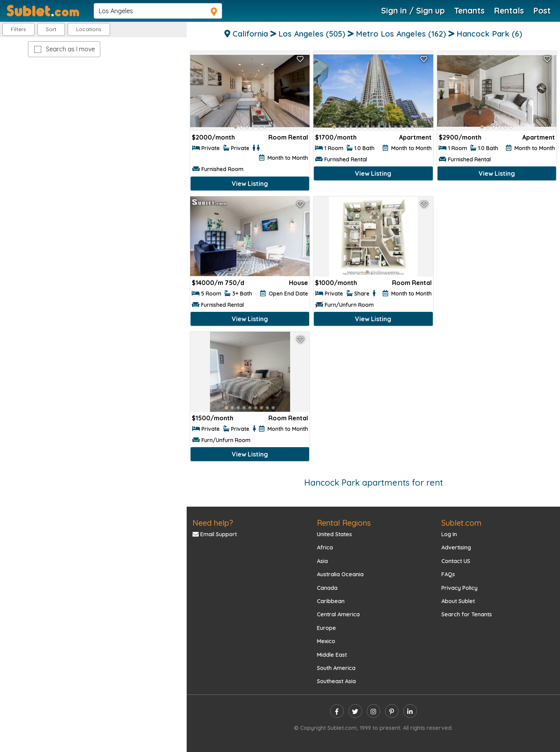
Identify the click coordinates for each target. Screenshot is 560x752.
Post (542, 10)
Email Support (215, 534)
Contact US (456, 561)
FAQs (448, 574)
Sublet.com (461, 523)
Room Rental (288, 137)
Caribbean (331, 601)
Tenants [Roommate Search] (469, 10)
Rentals (509, 10)
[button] (89, 29)
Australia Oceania (340, 574)
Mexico (326, 641)
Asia (322, 561)
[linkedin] (410, 711)
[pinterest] (392, 711)
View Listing (250, 184)
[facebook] (337, 711)
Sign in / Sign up (413, 10)
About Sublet (458, 601)
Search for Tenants (467, 614)
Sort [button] (51, 29)
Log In (449, 534)
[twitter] (355, 711)
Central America (338, 614)
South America (336, 668)
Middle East (332, 655)
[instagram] (374, 711)
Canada (327, 588)
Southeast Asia (336, 681)
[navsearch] (158, 11)
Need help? (213, 523)
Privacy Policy (459, 588)
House (298, 283)
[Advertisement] (497, 250)
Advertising (456, 547)
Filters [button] (18, 29)
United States (334, 534)
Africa (325, 547)
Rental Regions (344, 523)
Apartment (415, 137)
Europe (326, 628)
